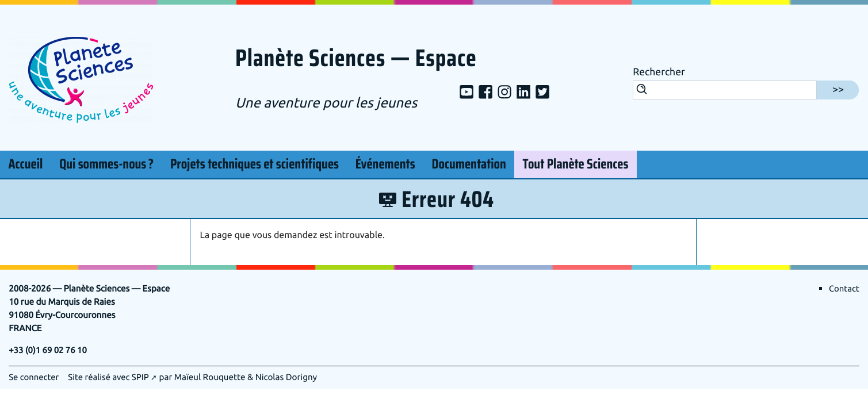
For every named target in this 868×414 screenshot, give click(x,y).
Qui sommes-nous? (106, 163)
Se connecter (34, 377)
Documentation (469, 164)
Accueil (25, 164)
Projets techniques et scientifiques (255, 164)
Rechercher (659, 72)
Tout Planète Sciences (576, 164)
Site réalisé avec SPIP (110, 377)
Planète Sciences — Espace (361, 59)
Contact (844, 289)
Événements (385, 164)
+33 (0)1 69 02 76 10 (49, 350)
